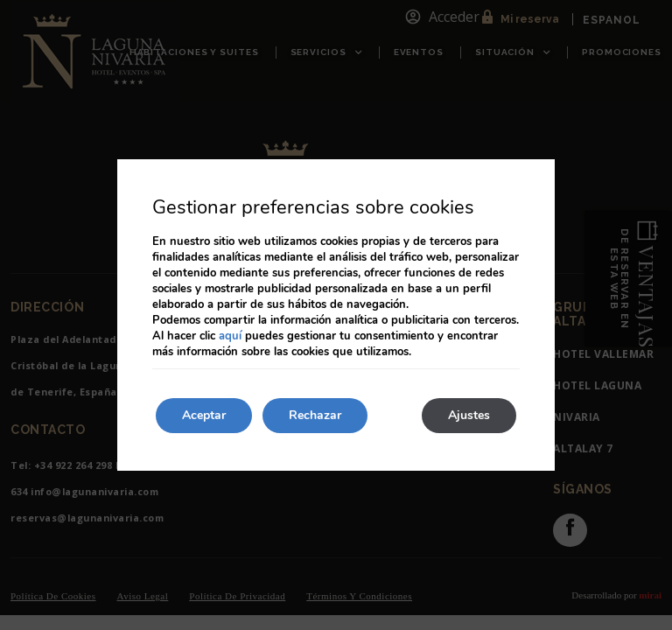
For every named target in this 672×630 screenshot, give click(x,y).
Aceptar (204, 415)
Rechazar (315, 415)
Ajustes (469, 415)
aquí (230, 336)
